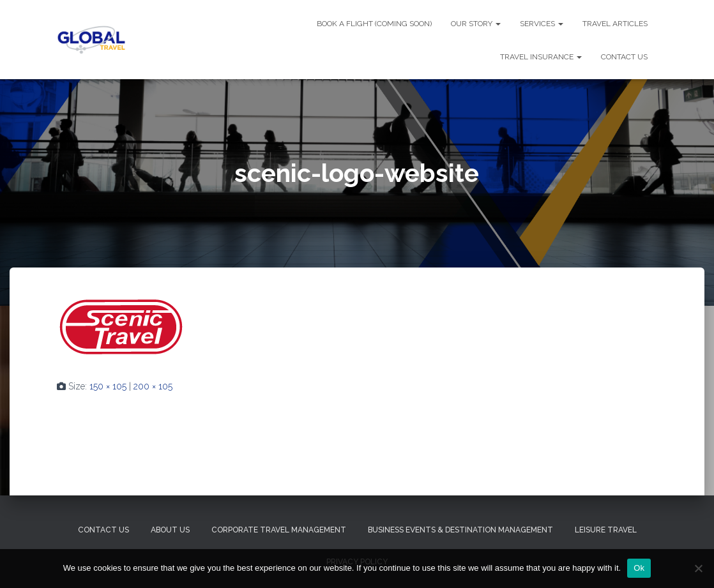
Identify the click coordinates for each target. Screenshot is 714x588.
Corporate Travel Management (279, 530)
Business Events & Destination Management (460, 530)
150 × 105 (108, 386)
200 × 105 (153, 386)
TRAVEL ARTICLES (615, 24)
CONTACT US (624, 57)
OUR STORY (476, 24)
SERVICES (542, 24)
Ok (639, 568)
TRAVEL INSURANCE (541, 57)
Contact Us (103, 530)
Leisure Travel (606, 530)
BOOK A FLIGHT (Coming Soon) (374, 24)
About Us (170, 530)
